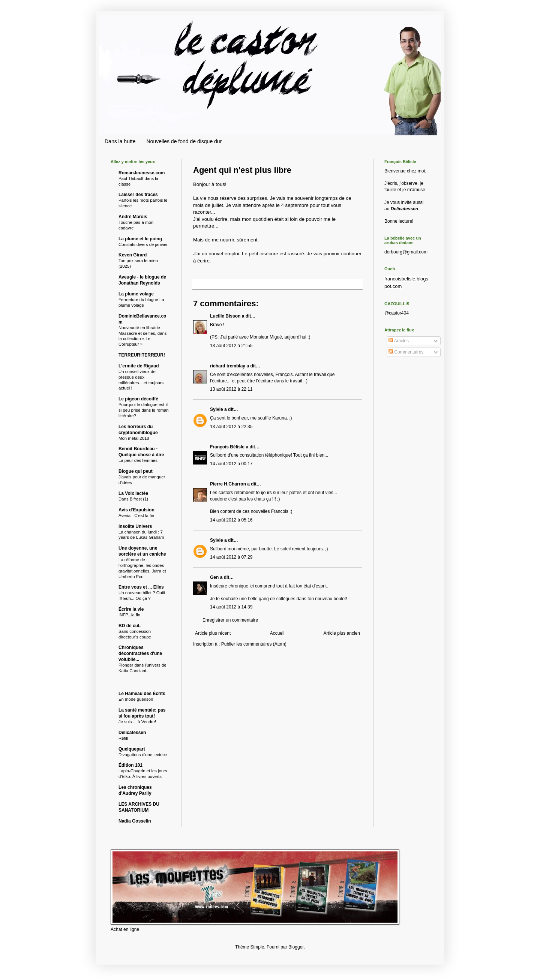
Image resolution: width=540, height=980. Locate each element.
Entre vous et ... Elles (141, 587)
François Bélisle (227, 447)
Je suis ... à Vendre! (137, 722)
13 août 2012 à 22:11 (231, 389)
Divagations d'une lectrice (143, 755)
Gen (214, 577)
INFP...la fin (129, 615)
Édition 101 (130, 765)
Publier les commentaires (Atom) (254, 644)
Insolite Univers (135, 526)
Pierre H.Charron (228, 484)
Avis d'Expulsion (136, 510)
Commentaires (406, 352)
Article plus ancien (342, 633)
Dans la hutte (120, 141)
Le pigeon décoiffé (138, 399)
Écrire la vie (131, 609)
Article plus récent (213, 633)
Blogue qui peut (136, 471)
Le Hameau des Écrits (142, 694)
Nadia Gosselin (135, 821)
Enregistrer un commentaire (230, 620)
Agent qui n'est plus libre (242, 170)
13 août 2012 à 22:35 (231, 427)
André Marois (133, 217)
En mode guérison (136, 699)
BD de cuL (130, 626)
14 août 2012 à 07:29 (231, 557)
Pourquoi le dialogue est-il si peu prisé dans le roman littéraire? (144, 410)
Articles (399, 341)
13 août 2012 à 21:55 (231, 346)
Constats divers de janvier (143, 244)
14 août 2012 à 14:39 (231, 607)
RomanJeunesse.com (142, 173)
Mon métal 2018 (134, 438)
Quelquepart (132, 749)
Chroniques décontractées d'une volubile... (140, 653)
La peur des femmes (138, 460)
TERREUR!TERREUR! (142, 355)
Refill (123, 738)
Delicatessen (132, 733)
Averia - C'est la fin (136, 515)
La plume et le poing (140, 239)
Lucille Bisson (225, 316)
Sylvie (217, 409)
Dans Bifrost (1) (133, 499)
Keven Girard (133, 255)
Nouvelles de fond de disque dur (184, 141)
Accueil (277, 633)
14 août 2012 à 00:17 (231, 464)
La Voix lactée (133, 493)
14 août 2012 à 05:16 (231, 520)
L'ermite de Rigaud (139, 366)
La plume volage (136, 294)
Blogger (296, 947)
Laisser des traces (138, 195)
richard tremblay (228, 366)
